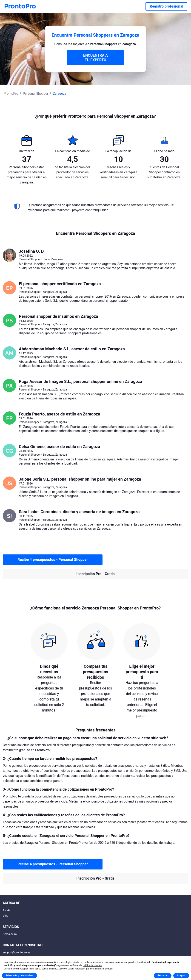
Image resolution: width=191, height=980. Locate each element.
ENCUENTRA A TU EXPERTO (95, 58)
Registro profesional (166, 6)
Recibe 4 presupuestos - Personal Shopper (53, 560)
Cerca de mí (10, 934)
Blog (6, 916)
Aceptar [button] (181, 976)
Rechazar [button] (162, 976)
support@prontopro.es (17, 952)
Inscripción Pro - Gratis (96, 574)
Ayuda (7, 910)
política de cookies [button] (92, 965)
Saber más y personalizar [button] (19, 976)
